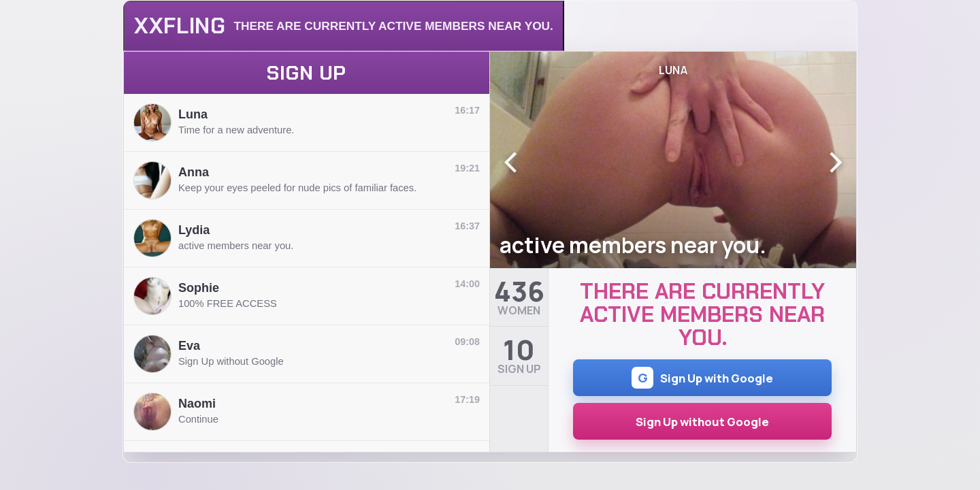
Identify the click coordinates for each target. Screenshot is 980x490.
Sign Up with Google (702, 378)
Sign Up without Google (702, 422)
